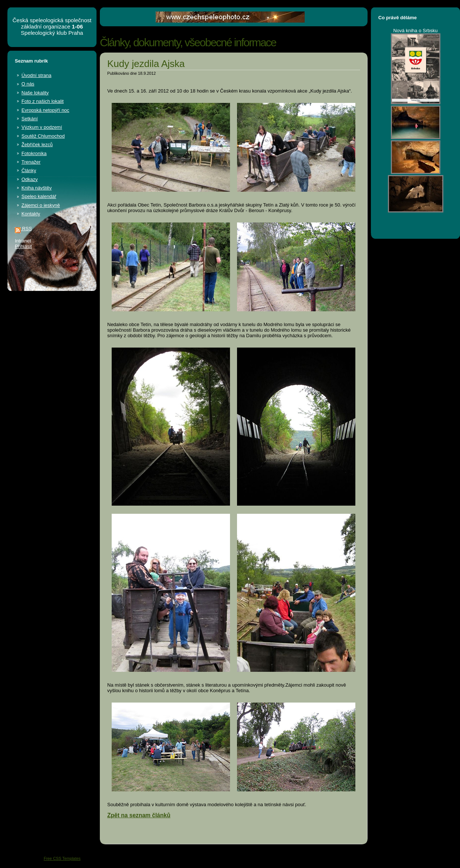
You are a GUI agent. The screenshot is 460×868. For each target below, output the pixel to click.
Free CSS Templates (62, 858)
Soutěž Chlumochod (43, 136)
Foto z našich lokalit (43, 101)
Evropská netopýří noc (45, 110)
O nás (28, 84)
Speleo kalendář (39, 196)
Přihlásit (23, 246)
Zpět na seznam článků (139, 815)
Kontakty (31, 214)
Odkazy (30, 179)
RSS (23, 229)
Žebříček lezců (37, 145)
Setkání (30, 119)
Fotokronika (34, 153)
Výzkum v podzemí (42, 127)
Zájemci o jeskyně (41, 205)
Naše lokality (35, 93)
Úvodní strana (36, 75)
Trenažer (31, 162)
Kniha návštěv (37, 188)
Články (29, 170)
